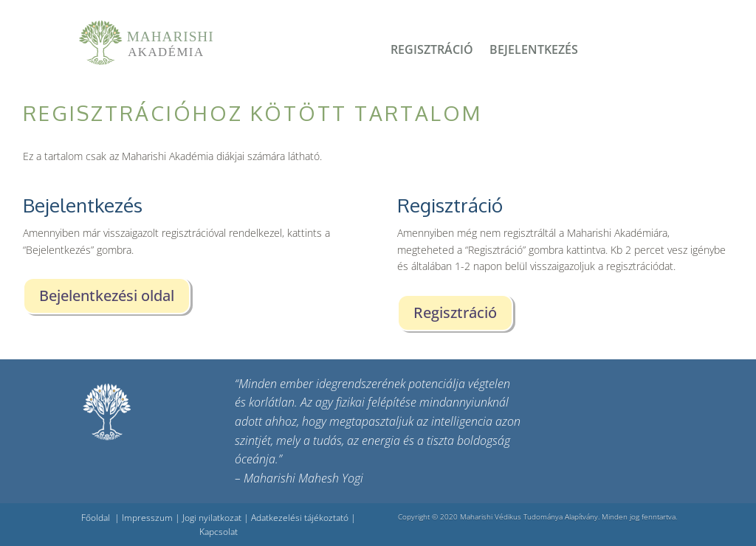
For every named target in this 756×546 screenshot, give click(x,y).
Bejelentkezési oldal (107, 296)
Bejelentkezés (534, 51)
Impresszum (147, 518)
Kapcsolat (219, 532)
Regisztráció (432, 51)
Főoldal (96, 518)
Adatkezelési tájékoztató (300, 518)
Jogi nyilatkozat (212, 518)
